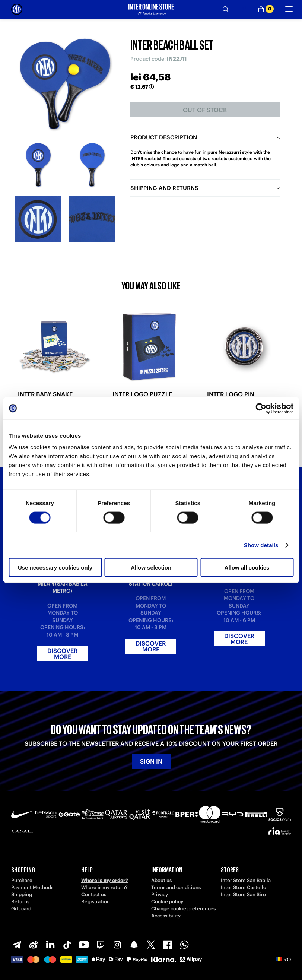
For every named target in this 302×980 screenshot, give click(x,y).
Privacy (160, 895)
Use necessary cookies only (55, 567)
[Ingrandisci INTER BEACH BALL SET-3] (38, 219)
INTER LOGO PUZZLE (142, 394)
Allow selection (151, 567)
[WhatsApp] (184, 945)
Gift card (21, 909)
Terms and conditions (176, 887)
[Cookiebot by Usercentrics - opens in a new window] (261, 408)
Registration (96, 902)
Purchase (22, 880)
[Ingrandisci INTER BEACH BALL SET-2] (92, 165)
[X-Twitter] (151, 945)
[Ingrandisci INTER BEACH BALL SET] (65, 84)
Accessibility (166, 916)
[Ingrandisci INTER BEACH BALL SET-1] (38, 165)
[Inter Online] (17, 9)
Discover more (62, 654)
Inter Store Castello (244, 887)
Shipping (22, 895)
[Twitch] (101, 945)
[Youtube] (84, 945)
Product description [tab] (164, 137)
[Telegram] (17, 945)
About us (161, 880)
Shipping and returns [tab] (164, 188)
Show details (261, 545)
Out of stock (205, 110)
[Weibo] (34, 945)
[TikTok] (67, 945)
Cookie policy (167, 902)
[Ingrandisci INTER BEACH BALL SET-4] (92, 219)
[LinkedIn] (50, 945)
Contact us (94, 895)
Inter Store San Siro (243, 895)
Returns (20, 902)
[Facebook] (168, 945)
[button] (283, 960)
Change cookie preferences (183, 909)
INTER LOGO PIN (231, 394)
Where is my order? (105, 880)
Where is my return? (104, 887)
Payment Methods (32, 887)
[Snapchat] (134, 945)
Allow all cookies (247, 567)
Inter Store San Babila (246, 880)
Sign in (151, 761)
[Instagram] (117, 945)
